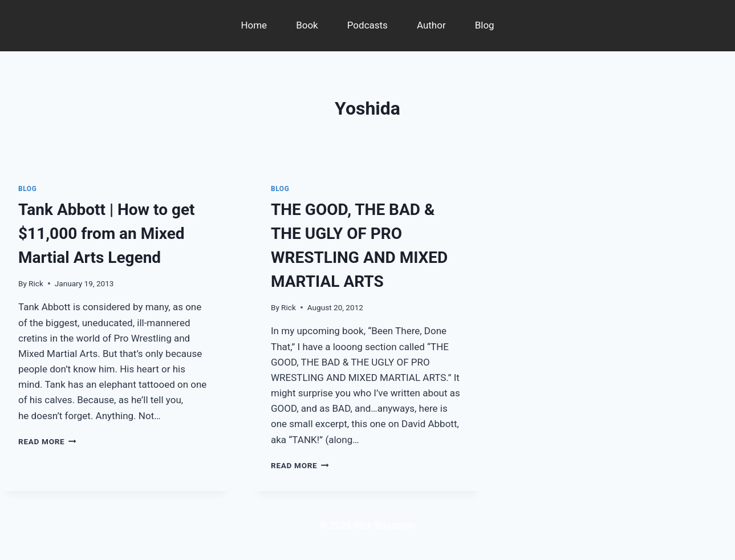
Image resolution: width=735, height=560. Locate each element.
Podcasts (367, 25)
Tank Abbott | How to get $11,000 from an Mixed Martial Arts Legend (107, 234)
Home (254, 25)
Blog (485, 25)
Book (307, 25)
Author (431, 25)
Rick (36, 283)
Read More (47, 441)
